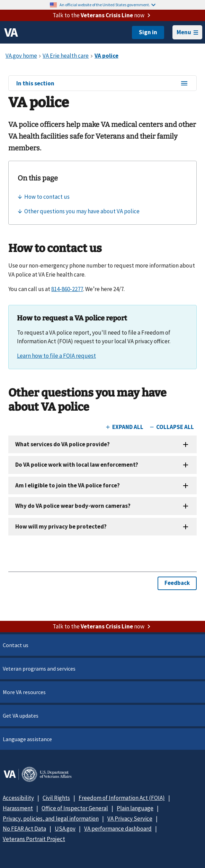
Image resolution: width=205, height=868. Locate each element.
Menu (187, 32)
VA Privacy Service (130, 819)
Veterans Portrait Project (34, 839)
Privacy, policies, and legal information (51, 819)
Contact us (16, 645)
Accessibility (18, 798)
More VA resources (24, 692)
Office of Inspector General (75, 808)
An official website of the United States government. (108, 5)
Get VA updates (21, 716)
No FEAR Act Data (24, 829)
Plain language (135, 808)
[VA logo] (11, 32)
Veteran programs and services (39, 669)
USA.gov (65, 829)
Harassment (18, 808)
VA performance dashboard (118, 829)
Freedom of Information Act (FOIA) (122, 798)
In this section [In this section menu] (102, 84)
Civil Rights (56, 798)
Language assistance (27, 739)
